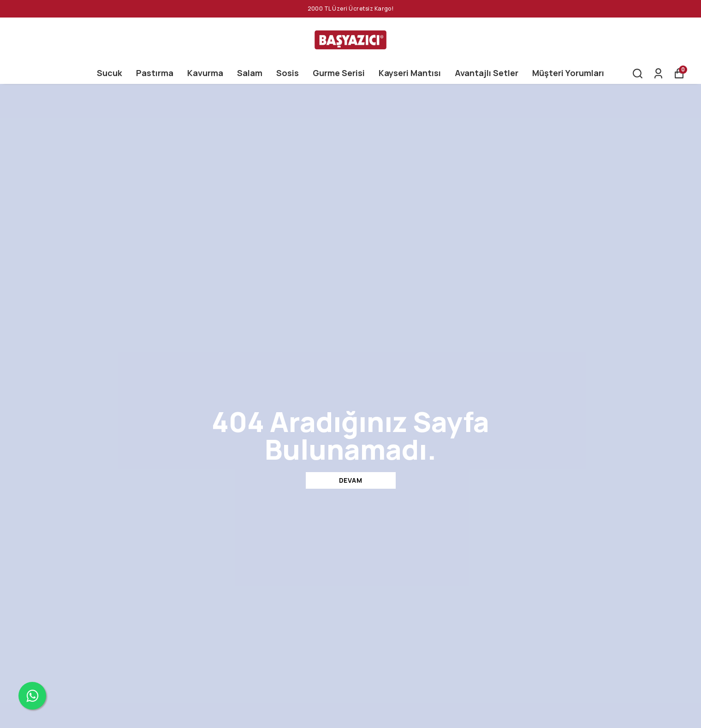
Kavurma (205, 73)
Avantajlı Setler (487, 73)
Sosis (288, 73)
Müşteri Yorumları (568, 73)
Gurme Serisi (339, 73)
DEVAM (351, 480)
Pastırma (155, 73)
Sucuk (110, 73)
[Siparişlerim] (658, 74)
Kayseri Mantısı (410, 73)
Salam (250, 73)
